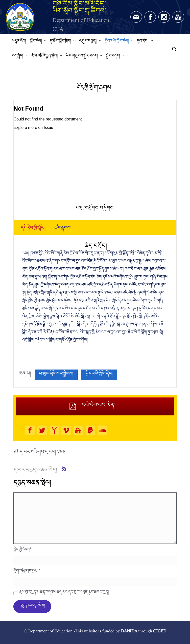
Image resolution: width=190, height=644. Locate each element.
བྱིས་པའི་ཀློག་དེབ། (99, 375)
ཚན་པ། (25, 375)
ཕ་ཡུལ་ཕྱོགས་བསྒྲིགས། (56, 375)
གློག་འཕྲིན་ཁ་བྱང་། (27, 572)
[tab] (33, 229)
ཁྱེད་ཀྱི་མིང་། (23, 551)
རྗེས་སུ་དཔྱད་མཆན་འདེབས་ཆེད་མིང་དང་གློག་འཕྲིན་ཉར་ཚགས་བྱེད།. (64, 593)
